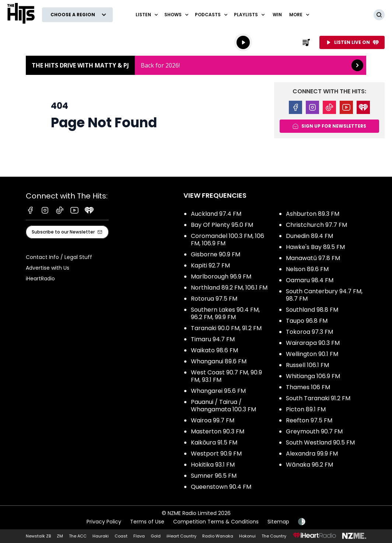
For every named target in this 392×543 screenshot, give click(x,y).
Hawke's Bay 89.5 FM (315, 247)
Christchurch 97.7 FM (316, 225)
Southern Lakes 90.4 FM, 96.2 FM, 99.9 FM (225, 313)
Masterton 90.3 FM (218, 431)
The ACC (78, 536)
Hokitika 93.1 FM (213, 465)
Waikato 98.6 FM (214, 350)
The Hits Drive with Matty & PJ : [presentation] (196, 65)
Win (277, 15)
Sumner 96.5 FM (214, 476)
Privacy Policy (104, 522)
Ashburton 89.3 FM (313, 214)
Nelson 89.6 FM (307, 269)
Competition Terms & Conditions (216, 522)
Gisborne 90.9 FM (216, 254)
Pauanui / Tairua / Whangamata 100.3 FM (223, 406)
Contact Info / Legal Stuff (59, 257)
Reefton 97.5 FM (309, 420)
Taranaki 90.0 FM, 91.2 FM (226, 328)
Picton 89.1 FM (306, 409)
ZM (60, 536)
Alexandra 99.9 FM (312, 454)
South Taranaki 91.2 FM (318, 398)
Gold (156, 536)
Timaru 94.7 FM (213, 339)
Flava (139, 536)
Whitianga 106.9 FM (313, 376)
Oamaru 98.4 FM (310, 280)
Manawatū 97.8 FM (313, 258)
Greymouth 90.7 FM (314, 431)
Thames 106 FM (308, 387)
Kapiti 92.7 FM (210, 265)
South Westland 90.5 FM (320, 442)
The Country (274, 536)
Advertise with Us (48, 268)
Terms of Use (147, 522)
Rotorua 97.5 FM (214, 299)
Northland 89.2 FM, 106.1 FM (229, 288)
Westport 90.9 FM (216, 454)
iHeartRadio (40, 279)
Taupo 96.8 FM (307, 321)
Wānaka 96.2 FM (309, 465)
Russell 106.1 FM (307, 365)
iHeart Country (181, 536)
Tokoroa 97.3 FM (309, 332)
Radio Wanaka (218, 536)
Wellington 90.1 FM (312, 354)
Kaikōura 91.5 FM (214, 442)
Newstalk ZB (38, 536)
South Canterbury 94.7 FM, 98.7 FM (324, 295)
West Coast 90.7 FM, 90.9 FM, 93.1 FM (226, 376)
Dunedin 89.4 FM (309, 236)
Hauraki (101, 536)
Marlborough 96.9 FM (221, 276)
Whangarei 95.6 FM (218, 391)
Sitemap (278, 522)
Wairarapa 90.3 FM (313, 343)
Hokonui (247, 536)
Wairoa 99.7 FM (213, 420)
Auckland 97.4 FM (216, 214)
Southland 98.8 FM (312, 310)
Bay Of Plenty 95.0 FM (222, 225)
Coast (121, 536)
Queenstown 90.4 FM (221, 487)
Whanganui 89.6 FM (219, 361)
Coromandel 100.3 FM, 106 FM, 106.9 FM (227, 240)
